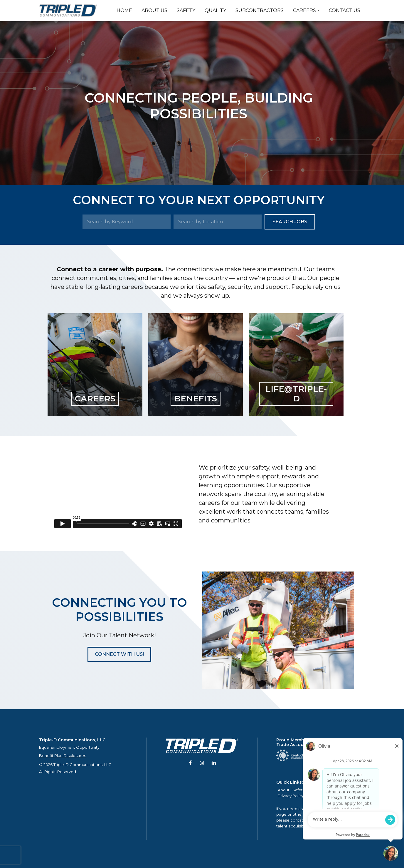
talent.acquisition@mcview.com (307, 826)
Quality (215, 10)
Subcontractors (260, 10)
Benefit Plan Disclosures (63, 755)
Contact (351, 790)
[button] (119, 654)
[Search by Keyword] (127, 222)
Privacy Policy (291, 796)
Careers (304, 10)
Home (124, 10)
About (284, 790)
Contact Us (345, 10)
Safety (186, 10)
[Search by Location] (218, 222)
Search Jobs (290, 222)
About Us (154, 10)
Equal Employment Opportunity (69, 747)
